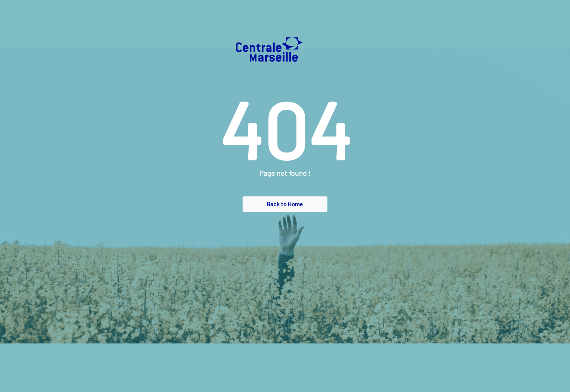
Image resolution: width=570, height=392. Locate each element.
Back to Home (285, 204)
